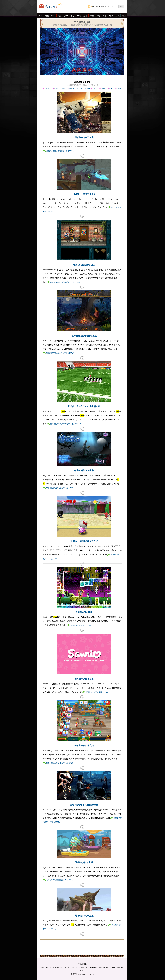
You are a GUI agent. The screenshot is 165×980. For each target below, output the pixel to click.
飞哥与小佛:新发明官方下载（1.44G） (60, 880)
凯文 (95, 88)
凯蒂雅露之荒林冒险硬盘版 (84, 336)
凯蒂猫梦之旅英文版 (84, 679)
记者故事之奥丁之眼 (84, 137)
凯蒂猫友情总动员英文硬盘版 (84, 541)
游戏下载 (74, 974)
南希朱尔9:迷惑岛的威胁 (84, 265)
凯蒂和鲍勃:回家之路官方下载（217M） (61, 763)
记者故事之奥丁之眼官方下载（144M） (60, 151)
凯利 (111, 88)
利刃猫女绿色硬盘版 (84, 915)
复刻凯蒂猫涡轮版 (84, 612)
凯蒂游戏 (83, 964)
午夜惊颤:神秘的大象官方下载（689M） (61, 488)
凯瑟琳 (87, 88)
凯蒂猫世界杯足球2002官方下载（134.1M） (66, 424)
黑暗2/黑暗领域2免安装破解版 (84, 805)
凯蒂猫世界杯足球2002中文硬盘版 (84, 406)
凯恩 (103, 88)
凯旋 (64, 88)
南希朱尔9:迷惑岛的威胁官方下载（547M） (66, 282)
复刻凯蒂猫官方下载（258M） (82, 625)
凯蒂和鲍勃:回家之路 (84, 745)
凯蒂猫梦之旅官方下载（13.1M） (98, 692)
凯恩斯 (72, 88)
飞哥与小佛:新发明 (84, 862)
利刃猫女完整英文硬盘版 (84, 194)
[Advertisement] (20, 51)
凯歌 (56, 88)
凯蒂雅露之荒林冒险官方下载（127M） (60, 353)
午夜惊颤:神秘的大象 (84, 470)
